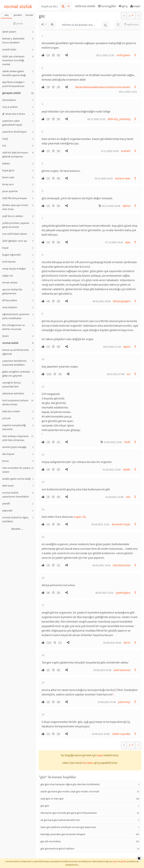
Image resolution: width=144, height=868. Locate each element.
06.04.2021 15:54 (101, 565)
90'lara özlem (10, 300)
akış (6, 15)
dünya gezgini (122, 301)
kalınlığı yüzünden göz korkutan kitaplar (63, 834)
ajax (128, 242)
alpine (126, 206)
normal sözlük (18, 6)
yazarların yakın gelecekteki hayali (12, 123)
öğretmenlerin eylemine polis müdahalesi (16, 316)
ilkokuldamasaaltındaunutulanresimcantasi (103, 87)
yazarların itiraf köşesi (14, 132)
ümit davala (9, 262)
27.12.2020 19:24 (114, 242)
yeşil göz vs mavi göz (52, 799)
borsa (5, 461)
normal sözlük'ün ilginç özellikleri (15, 519)
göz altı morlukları (51, 841)
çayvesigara (123, 593)
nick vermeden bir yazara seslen (16, 470)
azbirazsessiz (122, 670)
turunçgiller (107, 6)
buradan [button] (88, 763)
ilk (84, 517)
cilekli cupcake (121, 734)
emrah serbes (10, 282)
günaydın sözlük (11, 93)
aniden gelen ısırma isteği (16, 479)
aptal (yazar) (9, 32)
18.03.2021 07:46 (115, 374)
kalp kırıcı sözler (11, 411)
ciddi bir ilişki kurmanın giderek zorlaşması (15, 154)
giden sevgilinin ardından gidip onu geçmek (16, 374)
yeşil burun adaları (13, 216)
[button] (86, 7)
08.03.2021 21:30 (112, 347)
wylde (127, 469)
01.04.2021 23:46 (115, 497)
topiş (5, 139)
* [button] (42, 434)
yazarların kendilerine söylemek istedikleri (14, 363)
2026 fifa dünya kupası (15, 198)
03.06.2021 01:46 (107, 702)
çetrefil (6, 503)
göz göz (45, 806)
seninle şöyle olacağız (14, 447)
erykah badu (9, 49)
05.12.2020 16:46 (111, 206)
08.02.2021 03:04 (102, 301)
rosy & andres (10, 107)
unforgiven (123, 55)
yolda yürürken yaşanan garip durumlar (16, 225)
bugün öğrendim (12, 255)
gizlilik (124, 861)
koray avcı (8, 184)
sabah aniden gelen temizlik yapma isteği (14, 73)
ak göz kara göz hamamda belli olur (60, 820)
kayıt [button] (100, 755)
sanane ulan (123, 178)
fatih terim (8, 486)
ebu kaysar (8, 454)
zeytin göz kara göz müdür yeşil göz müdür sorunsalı (70, 791)
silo (128, 497)
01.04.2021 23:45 (112, 469)
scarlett (126, 151)
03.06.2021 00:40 (112, 643)
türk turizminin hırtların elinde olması (15, 402)
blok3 (5, 336)
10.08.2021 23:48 (101, 734)
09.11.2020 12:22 (128, 92)
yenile (18, 23)
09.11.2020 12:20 (105, 55)
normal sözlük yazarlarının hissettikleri (16, 495)
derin (127, 642)
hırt (4, 146)
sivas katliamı (10, 307)
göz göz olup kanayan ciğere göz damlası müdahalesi (70, 784)
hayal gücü (8, 170)
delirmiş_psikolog (119, 119)
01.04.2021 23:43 (113, 442)
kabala (6, 163)
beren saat (8, 177)
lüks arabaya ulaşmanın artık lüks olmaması (16, 438)
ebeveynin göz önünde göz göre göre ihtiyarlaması (69, 813)
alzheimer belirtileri (13, 393)
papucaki (7, 510)
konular (29, 15)
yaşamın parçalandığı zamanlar (14, 427)
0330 (127, 442)
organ (78, 517)
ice (129, 374)
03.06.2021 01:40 (102, 670)
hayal (5, 248)
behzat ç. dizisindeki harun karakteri (13, 40)
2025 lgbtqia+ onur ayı (15, 241)
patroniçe (124, 702)
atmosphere (9, 100)
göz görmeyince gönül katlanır (57, 848)
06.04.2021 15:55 (104, 593)
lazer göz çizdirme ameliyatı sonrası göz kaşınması (68, 827)
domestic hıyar (121, 524)
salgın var (8, 275)
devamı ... (17, 529)
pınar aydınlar (10, 191)
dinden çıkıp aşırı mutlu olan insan (15, 207)
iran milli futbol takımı (15, 234)
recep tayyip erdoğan (14, 269)
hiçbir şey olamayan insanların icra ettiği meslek (13, 60)
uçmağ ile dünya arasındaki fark (11, 385)
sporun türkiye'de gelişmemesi (12, 291)
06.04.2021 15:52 (100, 524)
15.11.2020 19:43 (110, 151)
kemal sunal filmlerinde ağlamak (15, 352)
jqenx (127, 346)
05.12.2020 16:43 (104, 178)
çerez (115, 861)
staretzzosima (121, 565)
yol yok (6, 418)
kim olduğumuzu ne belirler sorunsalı (13, 327)
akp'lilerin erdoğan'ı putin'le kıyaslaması (13, 84)
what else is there (14, 114)
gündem (18, 15)
